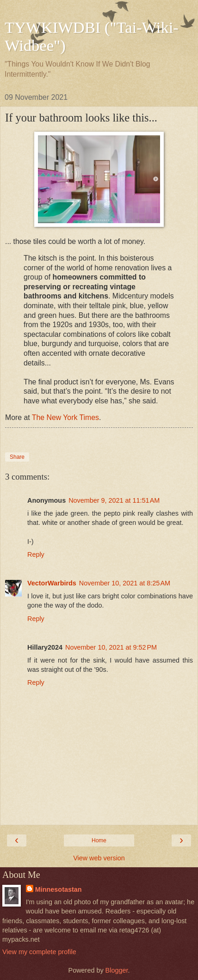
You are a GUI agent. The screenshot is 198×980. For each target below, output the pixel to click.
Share (17, 457)
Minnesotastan (59, 889)
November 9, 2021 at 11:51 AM (114, 500)
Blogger (117, 970)
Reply (36, 554)
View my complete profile (39, 952)
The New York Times (65, 417)
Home (99, 840)
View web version (99, 858)
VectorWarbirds (52, 583)
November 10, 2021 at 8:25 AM (125, 583)
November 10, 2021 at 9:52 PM (111, 647)
